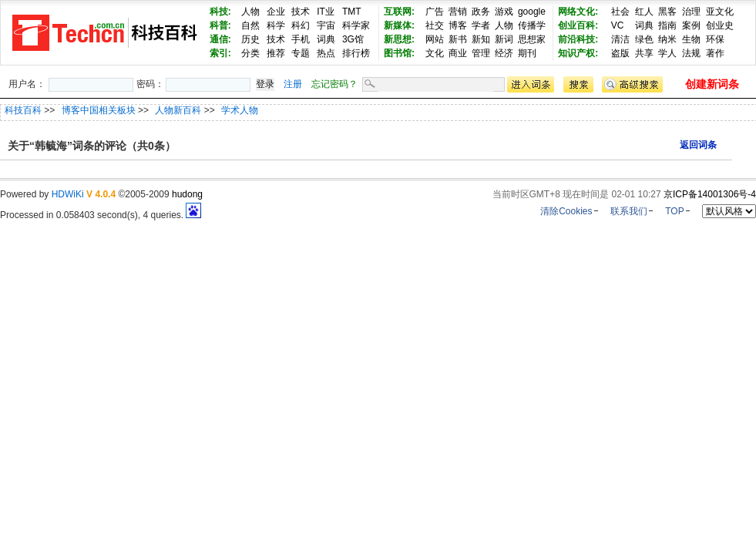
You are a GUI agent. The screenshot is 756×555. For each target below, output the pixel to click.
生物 (691, 39)
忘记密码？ (334, 84)
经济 (504, 53)
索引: (220, 53)
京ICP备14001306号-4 (710, 194)
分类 (250, 53)
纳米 (667, 39)
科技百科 (23, 110)
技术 (301, 12)
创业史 (720, 25)
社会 (620, 12)
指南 (667, 25)
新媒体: (399, 25)
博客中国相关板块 (100, 110)
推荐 (276, 53)
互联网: (399, 12)
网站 (435, 39)
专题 (301, 53)
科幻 (301, 25)
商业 (458, 53)
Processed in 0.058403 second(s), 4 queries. (101, 215)
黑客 (667, 12)
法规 (691, 53)
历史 (250, 39)
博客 (458, 25)
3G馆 (353, 39)
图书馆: (399, 53)
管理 (481, 53)
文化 (435, 53)
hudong (187, 194)
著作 (715, 53)
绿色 (644, 39)
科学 (276, 25)
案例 (691, 25)
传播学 (532, 25)
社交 (435, 25)
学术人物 (240, 110)
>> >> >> (151, 110)
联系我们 (629, 211)
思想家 (532, 39)
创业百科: (578, 25)
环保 (715, 39)
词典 (326, 39)
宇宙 (326, 25)
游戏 (504, 12)
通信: (220, 39)
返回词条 (698, 145)
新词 (504, 39)
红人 (644, 12)
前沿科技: (578, 39)
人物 (250, 12)
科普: (220, 25)
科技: (220, 12)
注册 (293, 84)
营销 (458, 12)
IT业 (326, 12)
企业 (276, 12)
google (532, 12)
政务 (481, 12)
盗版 (620, 53)
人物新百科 (179, 110)
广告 (435, 12)
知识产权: (578, 53)
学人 (667, 53)
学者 (481, 25)
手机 (301, 39)
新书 (458, 39)
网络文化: (578, 12)
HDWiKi (68, 194)
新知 (481, 39)
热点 (326, 53)
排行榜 (356, 53)
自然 (250, 25)
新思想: (399, 39)
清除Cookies (566, 211)
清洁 (620, 39)
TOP (674, 211)
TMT (352, 12)
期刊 (527, 53)
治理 (691, 12)
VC (618, 25)
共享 (644, 53)
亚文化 (720, 12)
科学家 (356, 25)
